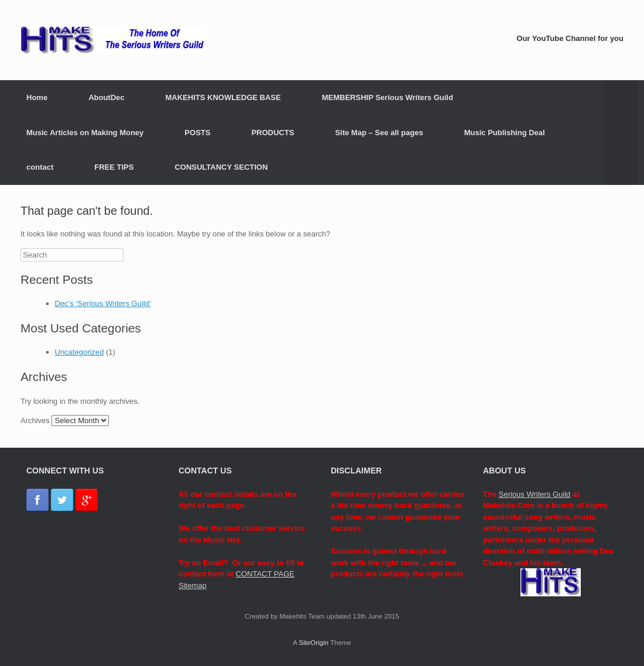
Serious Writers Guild (535, 494)
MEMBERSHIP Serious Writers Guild (388, 97)
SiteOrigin (314, 643)
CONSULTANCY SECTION (221, 167)
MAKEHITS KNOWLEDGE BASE (223, 97)
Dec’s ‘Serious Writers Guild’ (103, 303)
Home (37, 97)
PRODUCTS (273, 133)
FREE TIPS (114, 167)
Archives (35, 420)
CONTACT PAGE (265, 574)
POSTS (197, 133)
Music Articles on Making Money (85, 133)
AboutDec (106, 97)
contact (40, 167)
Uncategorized (80, 352)
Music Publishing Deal (505, 133)
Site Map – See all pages (379, 133)
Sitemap (193, 586)
